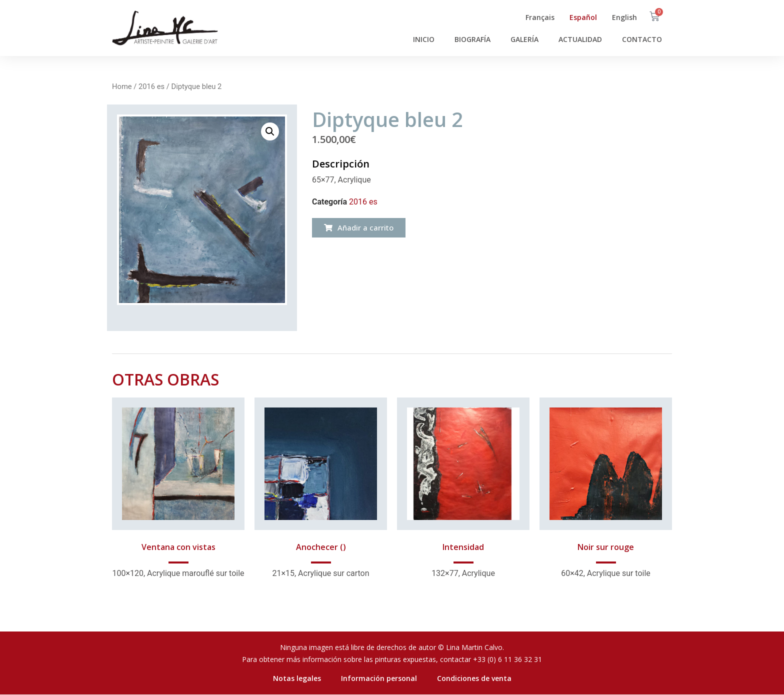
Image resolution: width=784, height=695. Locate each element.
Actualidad (580, 39)
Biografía (472, 39)
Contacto (642, 39)
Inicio (424, 39)
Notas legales (297, 678)
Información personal (379, 678)
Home (122, 86)
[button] (359, 228)
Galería (524, 39)
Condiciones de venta (474, 678)
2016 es (151, 86)
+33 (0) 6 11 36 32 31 (507, 659)
